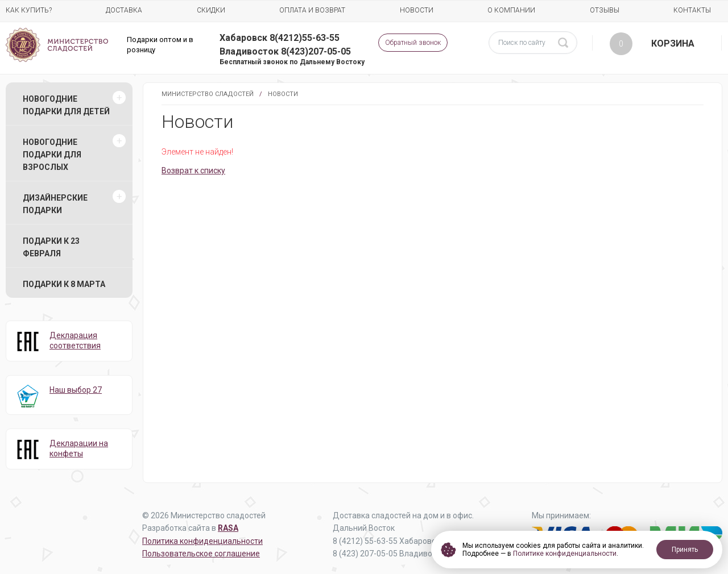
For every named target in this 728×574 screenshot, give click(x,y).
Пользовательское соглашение (201, 554)
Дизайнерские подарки (55, 204)
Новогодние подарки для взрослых (52, 155)
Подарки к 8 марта (64, 284)
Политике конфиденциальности (565, 554)
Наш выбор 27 (76, 390)
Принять (685, 550)
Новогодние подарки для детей (66, 105)
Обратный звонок (413, 43)
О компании (511, 10)
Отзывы (605, 10)
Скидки (211, 10)
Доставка (124, 10)
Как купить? (29, 10)
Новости (417, 10)
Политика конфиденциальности (202, 541)
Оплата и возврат (312, 10)
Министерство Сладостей (208, 94)
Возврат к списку (193, 170)
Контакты (692, 10)
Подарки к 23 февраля (51, 247)
